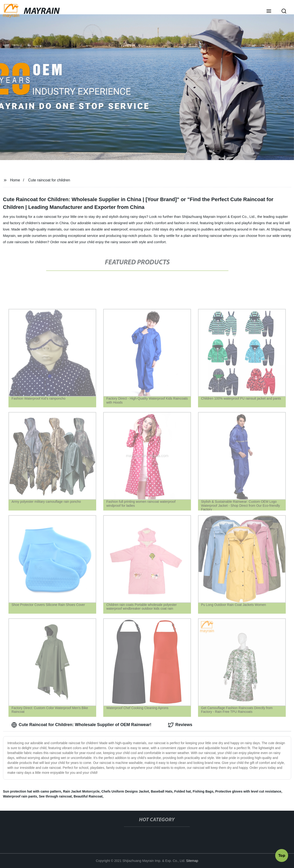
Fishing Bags (203, 791)
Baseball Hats (162, 791)
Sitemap (192, 861)
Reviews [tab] (180, 725)
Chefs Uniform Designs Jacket (125, 791)
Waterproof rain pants (20, 796)
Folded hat (183, 791)
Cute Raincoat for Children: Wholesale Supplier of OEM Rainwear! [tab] (81, 725)
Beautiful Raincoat (88, 796)
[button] (269, 12)
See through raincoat (55, 796)
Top (282, 856)
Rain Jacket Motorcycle (81, 791)
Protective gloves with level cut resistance (248, 791)
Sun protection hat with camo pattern (32, 791)
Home (15, 180)
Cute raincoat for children (49, 180)
